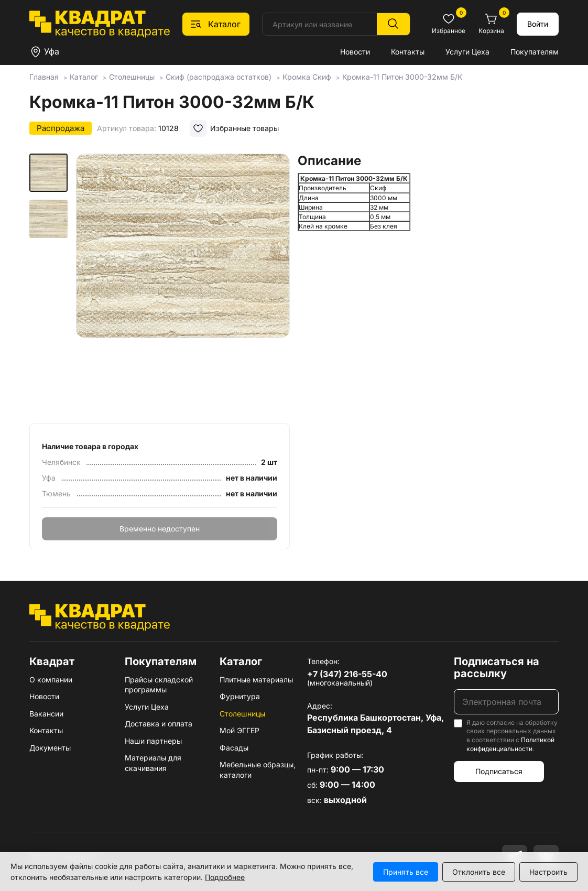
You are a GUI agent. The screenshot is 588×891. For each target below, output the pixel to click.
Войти (538, 24)
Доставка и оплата (159, 724)
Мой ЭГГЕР (239, 730)
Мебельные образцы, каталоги (258, 770)
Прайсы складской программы (159, 685)
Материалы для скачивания (153, 763)
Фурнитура (240, 696)
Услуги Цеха (467, 52)
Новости (355, 52)
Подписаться (499, 771)
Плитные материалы (256, 680)
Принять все (406, 872)
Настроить (548, 872)
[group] (183, 285)
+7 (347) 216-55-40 (347, 674)
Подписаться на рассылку (497, 667)
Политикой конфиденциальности (510, 744)
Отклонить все (479, 872)
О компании (51, 680)
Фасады (234, 748)
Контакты (408, 52)
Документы (50, 748)
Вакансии (46, 714)
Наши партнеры (153, 741)
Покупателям (535, 52)
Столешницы (242, 714)
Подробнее (225, 877)
